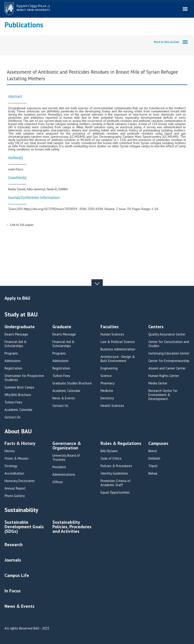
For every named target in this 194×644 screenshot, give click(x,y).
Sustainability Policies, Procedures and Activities (72, 527)
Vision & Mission (16, 458)
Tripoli (153, 466)
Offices (58, 482)
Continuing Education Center (169, 353)
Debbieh (154, 458)
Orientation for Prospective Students (24, 378)
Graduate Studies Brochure (72, 383)
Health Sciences (112, 406)
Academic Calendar (18, 410)
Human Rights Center (164, 376)
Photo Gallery (15, 496)
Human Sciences (112, 334)
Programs (11, 353)
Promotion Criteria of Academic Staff (115, 483)
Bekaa (153, 473)
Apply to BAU (17, 298)
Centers (156, 327)
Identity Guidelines (114, 473)
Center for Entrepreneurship (169, 361)
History (10, 451)
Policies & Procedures (116, 466)
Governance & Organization (67, 446)
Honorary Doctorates (20, 481)
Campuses (158, 444)
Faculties (110, 327)
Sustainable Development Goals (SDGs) (24, 527)
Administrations (64, 475)
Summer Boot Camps (19, 387)
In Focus (13, 591)
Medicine (107, 391)
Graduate (62, 327)
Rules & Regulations (121, 444)
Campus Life (17, 575)
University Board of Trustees (66, 458)
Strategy (11, 466)
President (59, 467)
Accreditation (14, 473)
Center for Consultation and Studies (169, 344)
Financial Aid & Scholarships (16, 344)
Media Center (158, 383)
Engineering (109, 368)
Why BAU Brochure (18, 395)
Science (106, 376)
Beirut (153, 451)
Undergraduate (20, 327)
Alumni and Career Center (167, 368)
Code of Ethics (111, 458)
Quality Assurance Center (167, 334)
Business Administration (118, 349)
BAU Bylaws (109, 451)
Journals (13, 560)
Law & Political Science (118, 342)
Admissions (13, 361)
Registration (13, 368)
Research (14, 545)
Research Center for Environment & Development (163, 395)
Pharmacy (108, 383)
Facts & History (20, 444)
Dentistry (107, 398)
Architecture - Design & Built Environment (118, 359)
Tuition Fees (13, 402)
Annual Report (15, 488)
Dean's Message (16, 334)
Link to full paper (22, 225)
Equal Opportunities (115, 492)
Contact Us (12, 417)
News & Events (64, 398)
